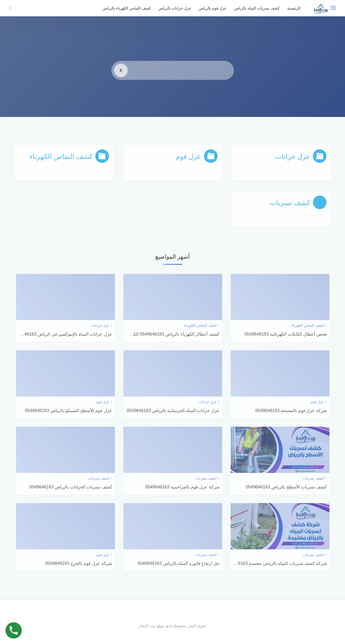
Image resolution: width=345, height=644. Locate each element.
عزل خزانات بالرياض (175, 8)
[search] (121, 79)
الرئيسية (294, 8)
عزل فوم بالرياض (213, 8)
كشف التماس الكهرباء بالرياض (127, 8)
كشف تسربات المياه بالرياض (257, 8)
